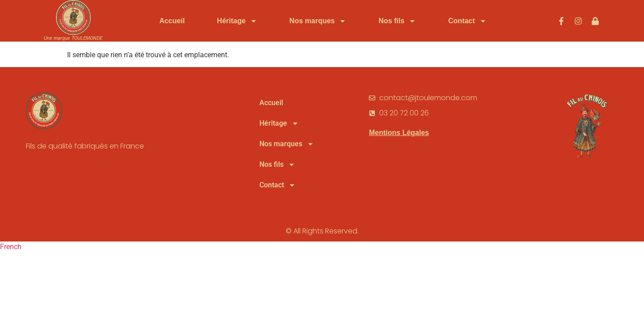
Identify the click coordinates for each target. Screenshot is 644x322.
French (11, 271)
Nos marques (318, 21)
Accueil (172, 21)
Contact (467, 21)
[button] (322, 271)
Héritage (237, 21)
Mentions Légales (399, 157)
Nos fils (397, 21)
